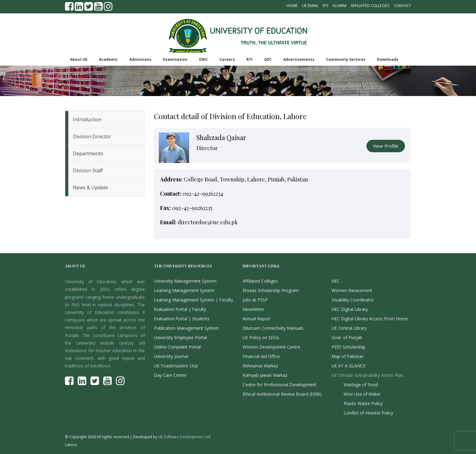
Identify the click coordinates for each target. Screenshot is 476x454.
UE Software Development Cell (184, 437)
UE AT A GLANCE (348, 366)
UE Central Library (349, 328)
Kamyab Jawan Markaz (265, 375)
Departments (88, 153)
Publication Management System (186, 328)
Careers (227, 59)
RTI (325, 5)
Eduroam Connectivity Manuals (273, 328)
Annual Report (257, 319)
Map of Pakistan (348, 356)
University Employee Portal (180, 337)
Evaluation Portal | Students (182, 319)
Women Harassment (352, 290)
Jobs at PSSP (255, 300)
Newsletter (253, 309)
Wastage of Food (361, 385)
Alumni (339, 5)
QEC (268, 59)
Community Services (346, 59)
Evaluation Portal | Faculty (180, 309)
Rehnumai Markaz (260, 366)
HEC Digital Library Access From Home (370, 319)
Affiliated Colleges (370, 5)
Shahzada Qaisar (221, 137)
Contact (402, 5)
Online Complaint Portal (177, 347)
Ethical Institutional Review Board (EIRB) (282, 394)
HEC (336, 281)
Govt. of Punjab (347, 337)
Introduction (87, 119)
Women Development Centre (271, 347)
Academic (108, 59)
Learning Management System (184, 290)
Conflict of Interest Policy (368, 413)
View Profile (386, 146)
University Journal (171, 356)
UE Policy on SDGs (261, 337)
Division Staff (88, 170)
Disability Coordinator (353, 300)
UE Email (310, 5)
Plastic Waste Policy (363, 403)
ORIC (203, 59)
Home (292, 5)
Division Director (92, 136)
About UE (79, 59)
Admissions (140, 59)
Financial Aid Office (261, 356)
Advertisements (299, 59)
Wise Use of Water (362, 394)
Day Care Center (170, 375)
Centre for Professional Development (279, 385)
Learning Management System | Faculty (194, 300)
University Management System (185, 281)
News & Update (90, 187)
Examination (175, 59)
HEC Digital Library (350, 309)
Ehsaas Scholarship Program (271, 290)
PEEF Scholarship (348, 347)
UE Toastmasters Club (176, 366)
